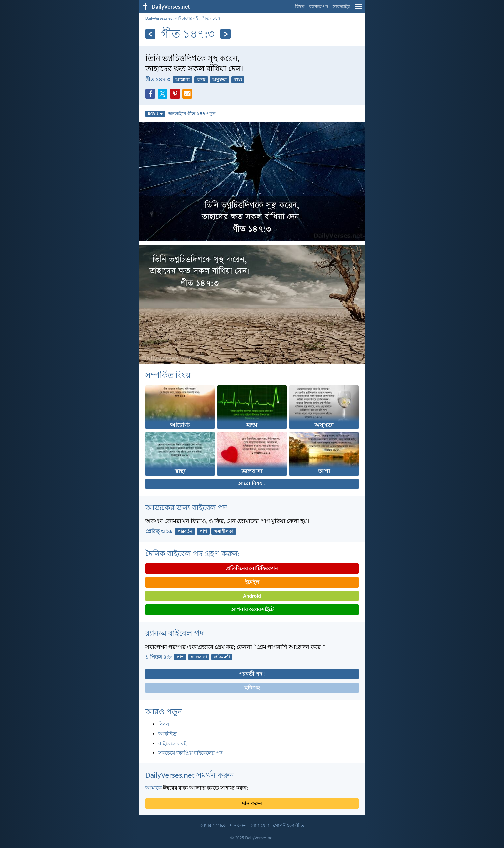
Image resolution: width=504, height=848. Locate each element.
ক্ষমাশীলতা (224, 531)
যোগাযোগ (260, 825)
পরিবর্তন (185, 531)
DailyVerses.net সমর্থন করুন (190, 775)
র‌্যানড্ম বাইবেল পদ (175, 633)
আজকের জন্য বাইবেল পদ (186, 507)
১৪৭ (216, 18)
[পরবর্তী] (225, 34)
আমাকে (154, 788)
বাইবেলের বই (187, 18)
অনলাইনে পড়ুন (192, 114)
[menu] (359, 9)
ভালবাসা (199, 657)
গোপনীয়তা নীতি (289, 825)
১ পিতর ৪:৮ (158, 657)
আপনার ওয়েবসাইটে (252, 610)
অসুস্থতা (220, 80)
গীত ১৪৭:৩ (158, 80)
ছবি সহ (252, 688)
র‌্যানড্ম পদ (319, 7)
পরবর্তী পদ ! (252, 674)
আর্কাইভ (168, 734)
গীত (205, 18)
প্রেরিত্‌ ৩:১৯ (159, 531)
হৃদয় (201, 80)
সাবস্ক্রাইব (341, 7)
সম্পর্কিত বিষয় (168, 375)
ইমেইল (252, 582)
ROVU (155, 114)
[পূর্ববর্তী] (150, 34)
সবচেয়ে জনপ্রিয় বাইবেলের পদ (190, 753)
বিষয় (300, 7)
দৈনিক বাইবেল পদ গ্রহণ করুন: (192, 554)
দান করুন (252, 803)
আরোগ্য (182, 80)
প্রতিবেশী (222, 657)
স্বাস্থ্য (238, 80)
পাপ (203, 531)
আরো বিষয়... (252, 484)
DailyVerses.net (159, 18)
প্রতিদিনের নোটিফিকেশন (252, 568)
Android (252, 596)
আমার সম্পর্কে (213, 825)
